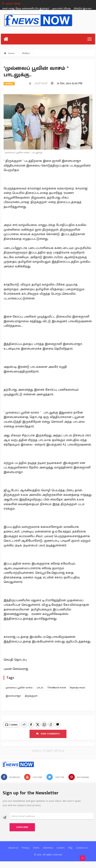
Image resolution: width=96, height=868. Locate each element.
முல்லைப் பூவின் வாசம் (19, 688)
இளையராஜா (13, 696)
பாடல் (40, 688)
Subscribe (22, 824)
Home (9, 53)
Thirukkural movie (57, 688)
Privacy (25, 845)
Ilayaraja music (78, 688)
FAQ (70, 845)
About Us (13, 845)
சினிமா (26, 53)
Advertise (48, 845)
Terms (36, 845)
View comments (48, 731)
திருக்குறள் (31, 696)
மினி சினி (38, 83)
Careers (61, 845)
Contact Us (82, 845)
